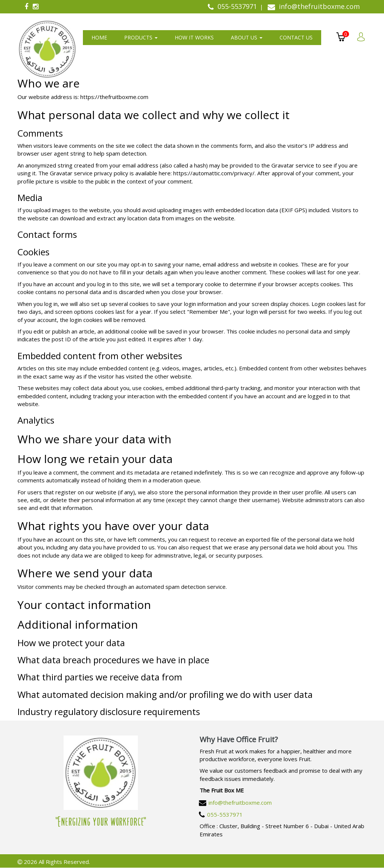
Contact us (296, 37)
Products (141, 37)
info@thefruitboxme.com (240, 802)
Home (99, 37)
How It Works (194, 37)
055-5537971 (225, 814)
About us (247, 37)
